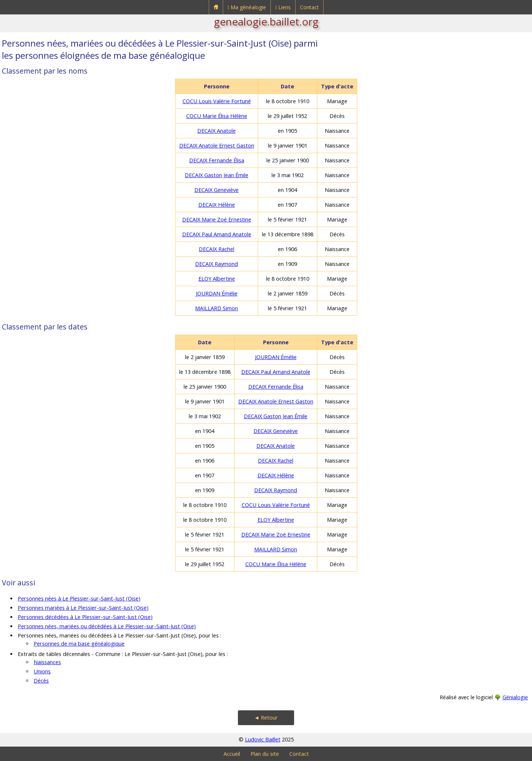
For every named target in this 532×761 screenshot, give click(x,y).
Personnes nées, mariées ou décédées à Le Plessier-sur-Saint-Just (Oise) (107, 626)
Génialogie (515, 697)
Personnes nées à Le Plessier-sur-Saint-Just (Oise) (79, 598)
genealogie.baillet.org (266, 21)
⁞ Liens (283, 7)
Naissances (47, 662)
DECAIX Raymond (216, 264)
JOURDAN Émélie (217, 293)
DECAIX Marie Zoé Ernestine (217, 219)
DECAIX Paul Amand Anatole (217, 234)
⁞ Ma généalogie (247, 7)
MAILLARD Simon (216, 308)
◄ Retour (266, 718)
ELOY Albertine (217, 279)
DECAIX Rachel (216, 249)
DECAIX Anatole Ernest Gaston (217, 146)
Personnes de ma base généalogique (79, 644)
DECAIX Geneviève (216, 190)
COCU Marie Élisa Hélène (217, 116)
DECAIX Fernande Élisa (217, 160)
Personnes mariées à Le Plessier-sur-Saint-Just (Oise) (83, 608)
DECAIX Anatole (216, 131)
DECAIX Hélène (217, 205)
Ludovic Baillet (263, 739)
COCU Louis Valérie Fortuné (217, 101)
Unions (42, 671)
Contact (309, 7)
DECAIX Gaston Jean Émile (216, 175)
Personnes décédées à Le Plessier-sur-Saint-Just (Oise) (85, 617)
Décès (41, 681)
